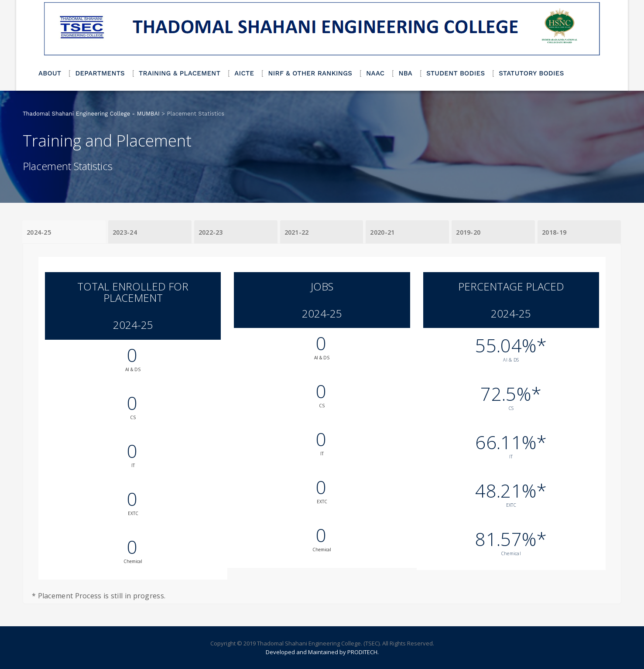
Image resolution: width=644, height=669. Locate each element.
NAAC (375, 73)
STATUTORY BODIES (531, 73)
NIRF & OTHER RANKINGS (310, 73)
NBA (405, 73)
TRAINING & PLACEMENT (180, 73)
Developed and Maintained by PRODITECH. (322, 652)
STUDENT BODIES (456, 73)
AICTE (244, 73)
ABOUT (50, 73)
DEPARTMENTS (100, 73)
